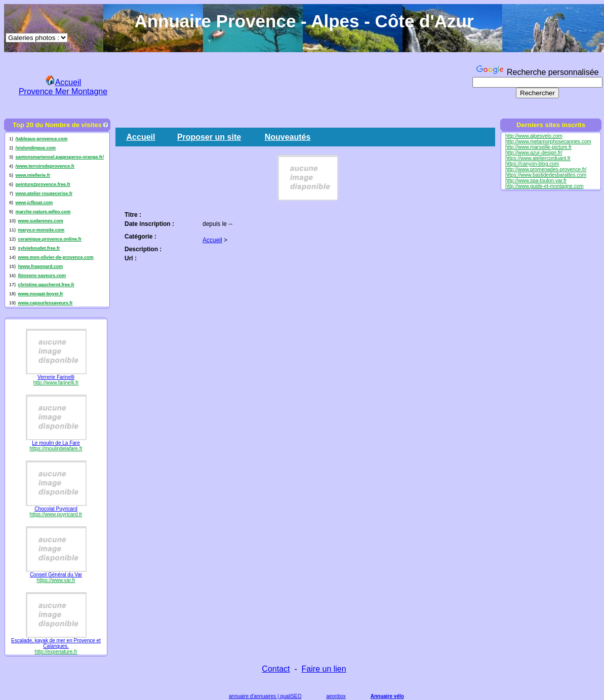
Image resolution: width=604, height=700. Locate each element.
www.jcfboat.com (34, 203)
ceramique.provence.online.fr (50, 239)
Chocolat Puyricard (56, 509)
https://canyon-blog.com (532, 164)
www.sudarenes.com (40, 221)
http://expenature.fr (56, 652)
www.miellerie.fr (33, 175)
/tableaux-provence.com (41, 139)
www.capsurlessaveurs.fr (45, 303)
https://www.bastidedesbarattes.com (546, 175)
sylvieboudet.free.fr (39, 248)
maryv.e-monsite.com (41, 230)
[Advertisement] (296, 85)
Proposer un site (209, 137)
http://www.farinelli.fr (56, 383)
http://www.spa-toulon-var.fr (536, 181)
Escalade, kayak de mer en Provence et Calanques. (56, 643)
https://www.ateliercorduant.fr (538, 158)
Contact (276, 669)
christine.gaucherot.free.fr (46, 285)
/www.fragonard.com (40, 266)
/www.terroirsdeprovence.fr (45, 166)
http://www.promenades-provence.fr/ (546, 169)
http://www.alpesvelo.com (534, 136)
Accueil (141, 137)
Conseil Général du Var (56, 575)
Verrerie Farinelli (56, 377)
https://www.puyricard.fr (56, 514)
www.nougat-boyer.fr (40, 294)
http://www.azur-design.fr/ (534, 153)
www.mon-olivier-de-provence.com (55, 257)
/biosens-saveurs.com (42, 276)
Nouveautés (288, 137)
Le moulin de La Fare (56, 443)
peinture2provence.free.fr (43, 184)
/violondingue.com (35, 148)
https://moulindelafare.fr (56, 449)
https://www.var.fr (56, 580)
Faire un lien (324, 669)
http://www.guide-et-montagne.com (545, 186)
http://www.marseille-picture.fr (538, 147)
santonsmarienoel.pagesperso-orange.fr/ (59, 157)
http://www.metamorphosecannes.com (548, 142)
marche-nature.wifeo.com (43, 212)
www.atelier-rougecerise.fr (44, 193)
